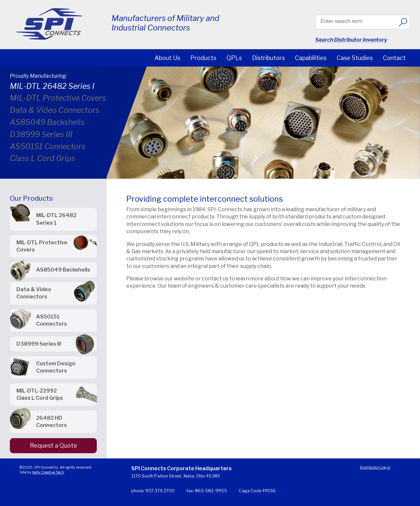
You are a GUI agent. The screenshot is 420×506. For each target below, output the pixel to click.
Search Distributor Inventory (351, 40)
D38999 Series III (41, 134)
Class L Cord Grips (42, 158)
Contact (394, 58)
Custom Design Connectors (56, 367)
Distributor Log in (375, 467)
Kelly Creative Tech (48, 472)
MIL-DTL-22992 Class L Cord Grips (40, 394)
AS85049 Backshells (47, 122)
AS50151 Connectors (48, 147)
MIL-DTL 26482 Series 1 (56, 219)
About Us (167, 58)
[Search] (403, 22)
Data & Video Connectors (55, 110)
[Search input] (358, 21)
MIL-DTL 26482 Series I (52, 86)
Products (203, 58)
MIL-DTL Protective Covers (58, 98)
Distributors (268, 58)
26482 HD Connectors (52, 422)
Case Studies (355, 58)
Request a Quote (53, 445)
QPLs (234, 58)
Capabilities (311, 58)
